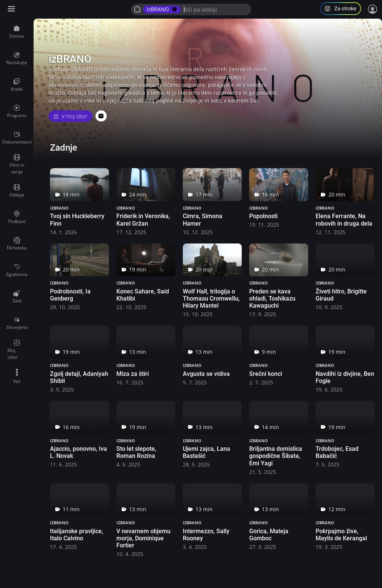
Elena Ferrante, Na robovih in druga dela (344, 220)
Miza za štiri (133, 374)
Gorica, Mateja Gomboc (269, 535)
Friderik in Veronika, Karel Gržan (143, 220)
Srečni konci (266, 374)
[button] (344, 10)
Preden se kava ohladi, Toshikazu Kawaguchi (272, 298)
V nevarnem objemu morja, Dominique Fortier (143, 538)
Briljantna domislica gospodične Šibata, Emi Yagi (276, 456)
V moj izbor (71, 116)
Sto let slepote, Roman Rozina (136, 452)
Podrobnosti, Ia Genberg (70, 295)
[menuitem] (17, 32)
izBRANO (59, 208)
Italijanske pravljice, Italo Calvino (77, 535)
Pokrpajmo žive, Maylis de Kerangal (341, 535)
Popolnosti (263, 216)
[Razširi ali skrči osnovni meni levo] (12, 10)
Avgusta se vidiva (206, 374)
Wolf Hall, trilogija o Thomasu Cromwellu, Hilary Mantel (211, 298)
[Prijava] (373, 9)
